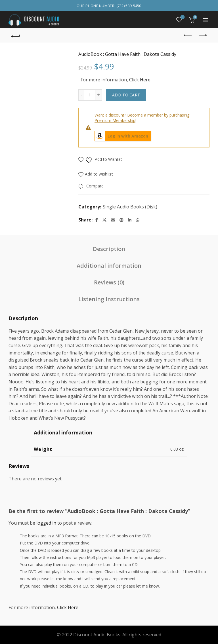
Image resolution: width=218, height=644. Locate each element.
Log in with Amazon (121, 136)
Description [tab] (109, 249)
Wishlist (182, 17)
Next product (203, 35)
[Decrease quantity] (81, 95)
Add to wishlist (99, 174)
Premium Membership (115, 120)
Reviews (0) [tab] (109, 282)
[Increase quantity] (99, 95)
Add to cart (126, 95)
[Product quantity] (90, 95)
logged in (46, 523)
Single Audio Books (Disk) (130, 207)
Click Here (140, 80)
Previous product (188, 35)
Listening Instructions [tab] (109, 299)
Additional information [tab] (109, 266)
